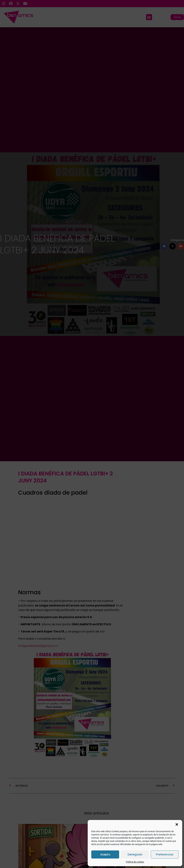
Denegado (135, 854)
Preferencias (165, 854)
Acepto (105, 854)
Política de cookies (135, 862)
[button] (177, 824)
